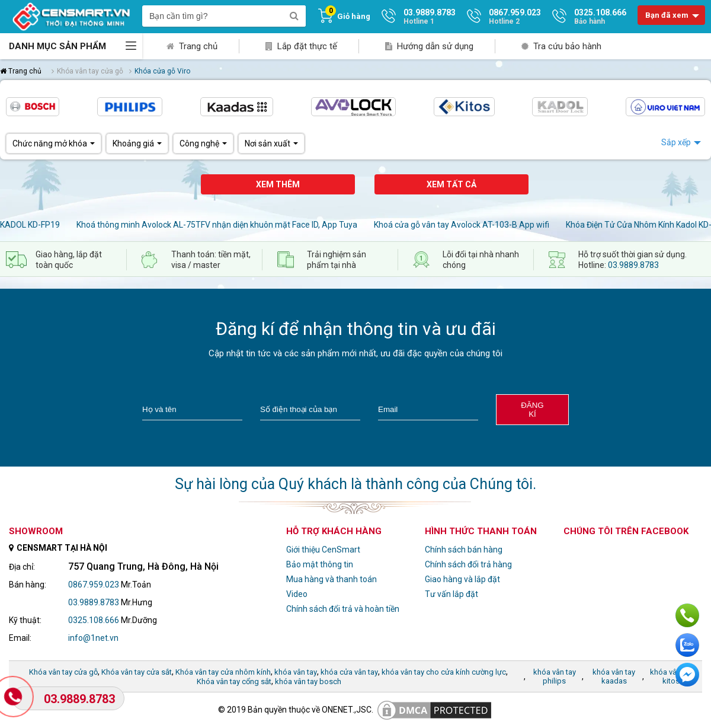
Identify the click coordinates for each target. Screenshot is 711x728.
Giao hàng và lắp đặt (462, 579)
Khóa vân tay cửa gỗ (63, 672)
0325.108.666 (94, 620)
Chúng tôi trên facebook (626, 531)
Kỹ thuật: (25, 620)
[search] (294, 16)
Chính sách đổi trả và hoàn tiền (343, 609)
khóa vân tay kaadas (614, 676)
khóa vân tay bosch (308, 681)
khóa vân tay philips (555, 676)
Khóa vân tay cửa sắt (137, 672)
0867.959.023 (94, 585)
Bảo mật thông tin (320, 564)
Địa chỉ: (22, 567)
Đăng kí (532, 410)
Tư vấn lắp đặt (451, 594)
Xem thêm (278, 184)
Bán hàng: (28, 585)
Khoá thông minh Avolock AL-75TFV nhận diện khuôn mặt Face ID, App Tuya (217, 225)
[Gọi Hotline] (14, 697)
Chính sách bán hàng (464, 550)
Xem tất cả (451, 184)
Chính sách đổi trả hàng (468, 564)
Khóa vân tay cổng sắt (234, 681)
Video (297, 594)
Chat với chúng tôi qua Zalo (687, 645)
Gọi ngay (687, 615)
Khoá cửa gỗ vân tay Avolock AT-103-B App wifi (462, 225)
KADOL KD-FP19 (30, 225)
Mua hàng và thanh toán (332, 579)
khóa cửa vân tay (349, 672)
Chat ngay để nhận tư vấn (687, 675)
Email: (20, 638)
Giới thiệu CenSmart (323, 550)
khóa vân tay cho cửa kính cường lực (444, 672)
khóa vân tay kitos (671, 676)
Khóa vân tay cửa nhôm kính (223, 672)
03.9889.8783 (633, 265)
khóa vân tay (296, 672)
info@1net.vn (93, 638)
